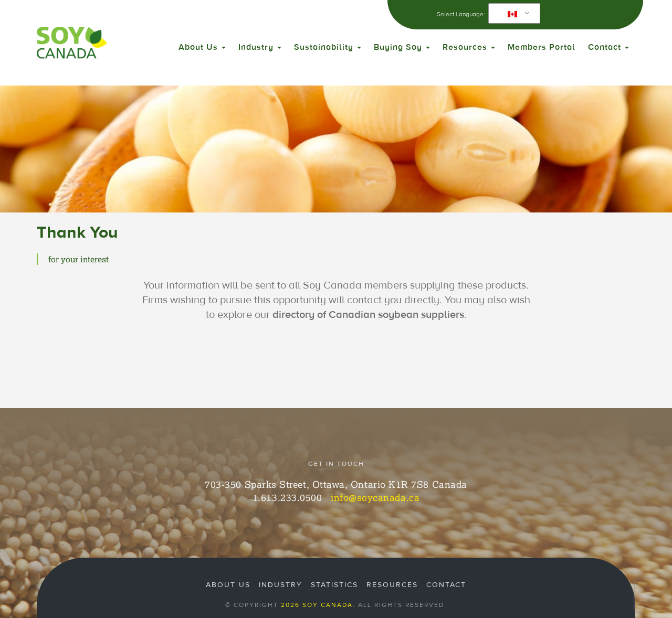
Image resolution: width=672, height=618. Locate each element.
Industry (260, 47)
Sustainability (328, 47)
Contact (608, 47)
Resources (469, 47)
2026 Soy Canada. (318, 605)
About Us (202, 47)
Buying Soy (402, 47)
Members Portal (542, 47)
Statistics (334, 585)
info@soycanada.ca (375, 497)
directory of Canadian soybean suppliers (368, 315)
